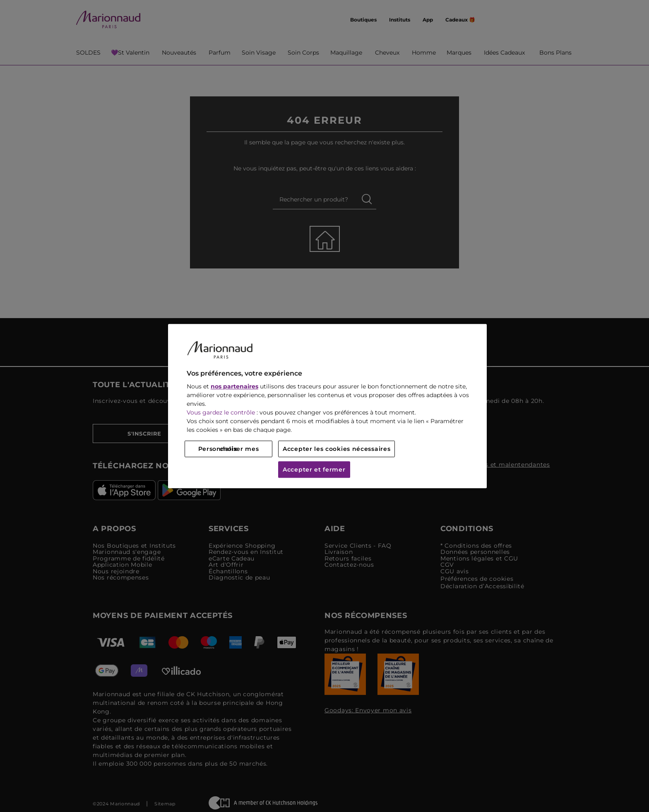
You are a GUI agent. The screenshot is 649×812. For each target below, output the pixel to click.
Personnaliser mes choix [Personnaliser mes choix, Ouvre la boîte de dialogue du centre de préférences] (229, 449)
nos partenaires (234, 386)
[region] (327, 406)
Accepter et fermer (314, 469)
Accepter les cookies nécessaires (337, 449)
